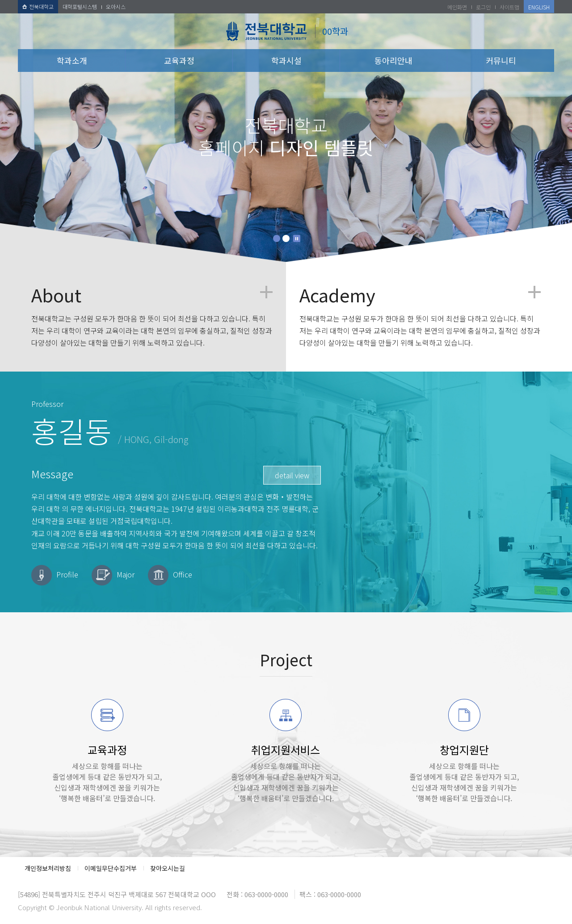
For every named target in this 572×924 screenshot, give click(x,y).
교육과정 (179, 60)
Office (183, 574)
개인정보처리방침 (48, 868)
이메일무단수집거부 (111, 868)
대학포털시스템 (80, 6)
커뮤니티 (501, 60)
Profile (67, 574)
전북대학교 (38, 6)
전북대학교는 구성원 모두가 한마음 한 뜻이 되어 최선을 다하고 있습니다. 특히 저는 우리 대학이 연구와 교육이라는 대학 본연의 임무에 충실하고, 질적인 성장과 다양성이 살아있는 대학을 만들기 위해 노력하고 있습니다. (152, 317)
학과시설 (286, 60)
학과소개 (72, 60)
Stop (297, 238)
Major (126, 574)
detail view (292, 475)
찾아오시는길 (168, 868)
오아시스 (116, 6)
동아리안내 (393, 60)
